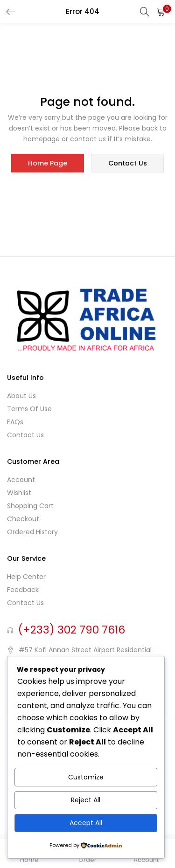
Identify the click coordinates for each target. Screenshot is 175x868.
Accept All (86, 823)
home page (48, 163)
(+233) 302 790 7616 (72, 630)
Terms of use (29, 409)
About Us (21, 396)
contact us (128, 163)
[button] (161, 12)
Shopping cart (30, 506)
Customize (86, 777)
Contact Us (25, 435)
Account (21, 480)
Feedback (23, 590)
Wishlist (19, 493)
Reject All (86, 800)
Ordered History (32, 532)
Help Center (26, 577)
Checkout (23, 519)
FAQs (15, 422)
